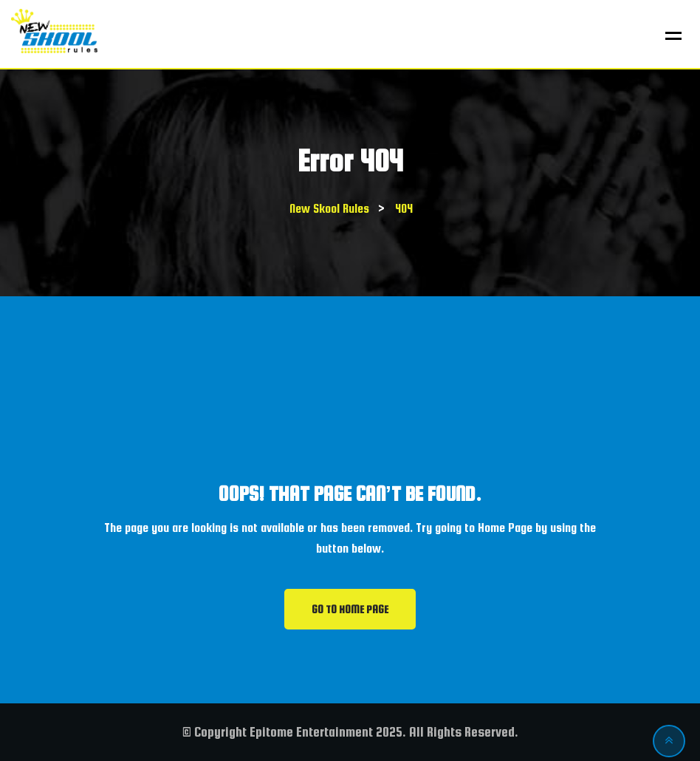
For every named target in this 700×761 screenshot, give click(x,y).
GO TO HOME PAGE (350, 610)
